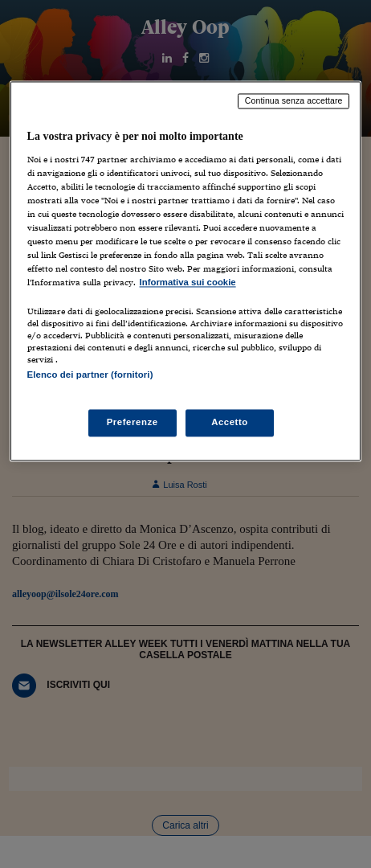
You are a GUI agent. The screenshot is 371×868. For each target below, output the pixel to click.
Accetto (230, 422)
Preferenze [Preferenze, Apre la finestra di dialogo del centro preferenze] (132, 422)
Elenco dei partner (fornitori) (90, 375)
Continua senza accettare (294, 100)
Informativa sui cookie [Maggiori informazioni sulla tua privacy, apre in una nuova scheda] (188, 283)
